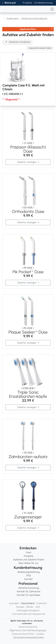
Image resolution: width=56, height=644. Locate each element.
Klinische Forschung (29, 588)
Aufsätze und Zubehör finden (29, 560)
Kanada (20, 607)
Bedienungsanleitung (29, 572)
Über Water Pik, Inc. (29, 563)
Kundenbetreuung (44, 3)
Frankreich (42, 603)
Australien (14, 603)
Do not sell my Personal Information (29, 638)
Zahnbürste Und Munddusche (34, 18)
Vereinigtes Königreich (28, 610)
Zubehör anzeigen (27, 162)
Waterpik (10, 3)
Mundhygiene (12, 18)
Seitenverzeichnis (28, 627)
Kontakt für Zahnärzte (29, 591)
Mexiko (30, 607)
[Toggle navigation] (52, 9)
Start (29, 552)
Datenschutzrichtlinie (23, 634)
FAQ (29, 576)
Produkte (27, 3)
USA (38, 607)
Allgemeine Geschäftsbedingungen (28, 630)
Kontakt (29, 579)
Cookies (40, 634)
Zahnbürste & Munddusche (20, 42)
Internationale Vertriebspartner (29, 614)
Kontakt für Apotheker (29, 595)
